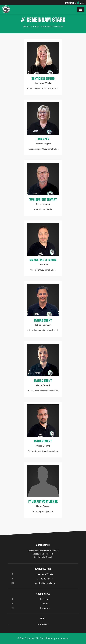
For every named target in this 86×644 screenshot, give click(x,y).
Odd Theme (47, 639)
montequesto (62, 639)
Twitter (45, 604)
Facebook (45, 599)
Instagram (45, 608)
